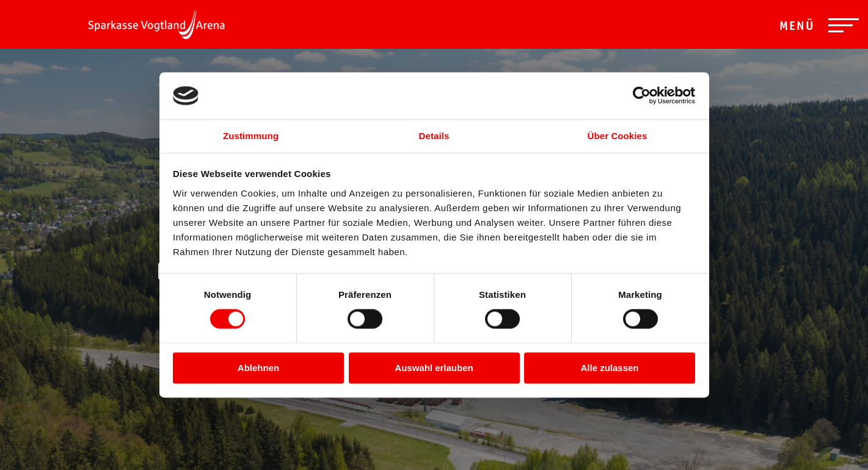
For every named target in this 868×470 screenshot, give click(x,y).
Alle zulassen (609, 368)
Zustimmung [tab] (251, 136)
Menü (797, 27)
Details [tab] (434, 136)
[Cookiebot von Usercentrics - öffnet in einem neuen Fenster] (642, 96)
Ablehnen (258, 368)
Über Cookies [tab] (618, 136)
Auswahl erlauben (434, 368)
